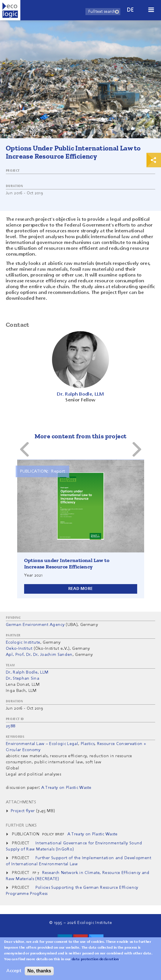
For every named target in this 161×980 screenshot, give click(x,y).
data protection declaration (95, 959)
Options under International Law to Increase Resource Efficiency (67, 563)
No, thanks (39, 971)
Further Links (21, 825)
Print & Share (154, 160)
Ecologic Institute (23, 642)
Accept (14, 971)
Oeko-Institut (19, 649)
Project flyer (23, 811)
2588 (10, 726)
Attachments (21, 802)
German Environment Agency (35, 625)
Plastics (88, 744)
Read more (81, 589)
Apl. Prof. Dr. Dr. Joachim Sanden (39, 655)
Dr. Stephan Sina (23, 679)
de (130, 10)
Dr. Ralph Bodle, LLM (27, 672)
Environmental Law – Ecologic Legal (42, 744)
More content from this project (81, 436)
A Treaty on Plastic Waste (93, 834)
